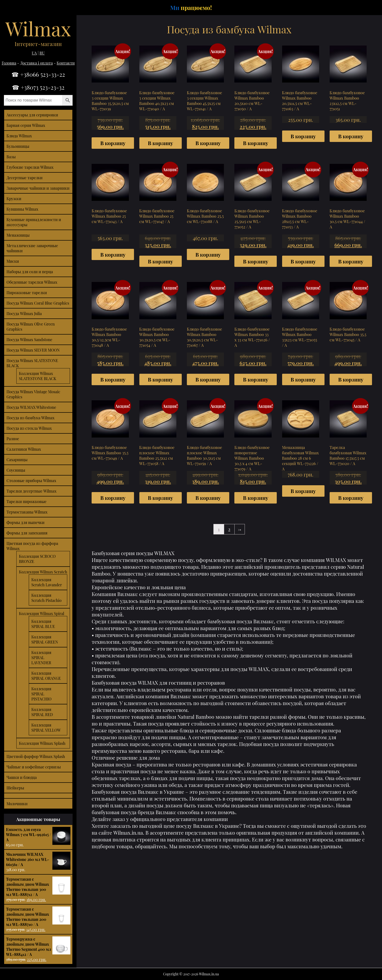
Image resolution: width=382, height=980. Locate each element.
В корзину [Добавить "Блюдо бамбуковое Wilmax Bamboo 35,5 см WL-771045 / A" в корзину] (351, 379)
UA (34, 53)
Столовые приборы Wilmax (31, 481)
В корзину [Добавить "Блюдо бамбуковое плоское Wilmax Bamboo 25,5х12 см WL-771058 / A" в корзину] (160, 498)
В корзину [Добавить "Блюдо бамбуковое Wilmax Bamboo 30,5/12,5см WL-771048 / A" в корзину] (113, 379)
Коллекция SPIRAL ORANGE (46, 676)
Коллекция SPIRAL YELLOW (46, 728)
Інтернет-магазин (38, 44)
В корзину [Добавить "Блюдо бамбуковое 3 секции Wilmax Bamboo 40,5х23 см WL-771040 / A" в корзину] (160, 143)
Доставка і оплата (37, 63)
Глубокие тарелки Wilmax (30, 167)
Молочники (17, 804)
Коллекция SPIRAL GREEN (45, 639)
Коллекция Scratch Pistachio (47, 598)
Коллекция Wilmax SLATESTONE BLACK (38, 376)
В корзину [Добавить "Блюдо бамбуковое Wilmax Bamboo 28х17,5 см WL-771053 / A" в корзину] (303, 261)
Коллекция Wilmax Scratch (43, 572)
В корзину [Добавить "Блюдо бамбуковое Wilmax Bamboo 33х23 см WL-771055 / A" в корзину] (303, 379)
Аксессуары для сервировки (32, 115)
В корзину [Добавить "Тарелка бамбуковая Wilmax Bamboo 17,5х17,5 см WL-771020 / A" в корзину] (351, 498)
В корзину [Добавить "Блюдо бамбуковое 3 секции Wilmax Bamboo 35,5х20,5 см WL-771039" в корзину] (113, 143)
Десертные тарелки (25, 178)
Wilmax (38, 28)
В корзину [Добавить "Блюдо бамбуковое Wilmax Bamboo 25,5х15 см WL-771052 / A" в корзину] (256, 261)
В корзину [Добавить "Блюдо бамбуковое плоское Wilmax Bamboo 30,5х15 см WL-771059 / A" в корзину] (208, 498)
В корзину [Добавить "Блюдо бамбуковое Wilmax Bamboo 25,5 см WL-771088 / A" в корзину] (208, 254)
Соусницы (16, 470)
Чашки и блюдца (22, 777)
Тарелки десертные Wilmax (32, 491)
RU (42, 53)
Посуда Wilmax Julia (24, 313)
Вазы (11, 157)
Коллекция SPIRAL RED (42, 712)
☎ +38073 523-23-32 (38, 87)
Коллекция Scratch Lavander (47, 582)
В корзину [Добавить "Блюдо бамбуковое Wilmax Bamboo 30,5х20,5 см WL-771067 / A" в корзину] (208, 379)
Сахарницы (17, 460)
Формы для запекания (27, 533)
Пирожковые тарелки (27, 293)
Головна (9, 63)
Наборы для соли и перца (30, 272)
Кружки (14, 199)
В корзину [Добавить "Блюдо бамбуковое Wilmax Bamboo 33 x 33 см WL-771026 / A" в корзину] (256, 379)
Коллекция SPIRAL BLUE (43, 624)
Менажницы (18, 235)
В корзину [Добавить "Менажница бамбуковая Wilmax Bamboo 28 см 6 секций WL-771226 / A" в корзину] (303, 491)
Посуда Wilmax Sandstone (29, 340)
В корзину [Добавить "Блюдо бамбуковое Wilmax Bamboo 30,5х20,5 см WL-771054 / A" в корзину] (160, 379)
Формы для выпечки (26, 522)
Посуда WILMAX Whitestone (31, 407)
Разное (13, 439)
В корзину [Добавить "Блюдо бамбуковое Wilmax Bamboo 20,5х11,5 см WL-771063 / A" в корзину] (303, 136)
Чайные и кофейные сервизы (34, 767)
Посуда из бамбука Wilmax (31, 418)
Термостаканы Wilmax (27, 512)
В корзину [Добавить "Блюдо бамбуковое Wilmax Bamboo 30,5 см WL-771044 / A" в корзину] (351, 261)
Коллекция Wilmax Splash (42, 743)
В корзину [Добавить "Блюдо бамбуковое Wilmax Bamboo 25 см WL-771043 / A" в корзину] (113, 254)
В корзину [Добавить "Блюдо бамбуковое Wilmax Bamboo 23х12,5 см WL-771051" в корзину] (351, 136)
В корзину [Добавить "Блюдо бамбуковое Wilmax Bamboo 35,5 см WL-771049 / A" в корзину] (113, 498)
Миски (13, 261)
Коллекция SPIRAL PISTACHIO (42, 694)
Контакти (66, 63)
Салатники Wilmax (24, 449)
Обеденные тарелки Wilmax (32, 282)
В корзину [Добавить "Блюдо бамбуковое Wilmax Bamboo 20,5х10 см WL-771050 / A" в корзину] (256, 143)
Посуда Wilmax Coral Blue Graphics (38, 303)
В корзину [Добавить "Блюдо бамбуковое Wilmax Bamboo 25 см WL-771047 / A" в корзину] (160, 261)
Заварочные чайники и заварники (38, 188)
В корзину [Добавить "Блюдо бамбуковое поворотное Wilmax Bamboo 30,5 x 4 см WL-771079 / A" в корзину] (256, 498)
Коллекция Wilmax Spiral (42, 613)
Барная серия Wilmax (26, 125)
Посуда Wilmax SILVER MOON (33, 350)
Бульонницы (18, 146)
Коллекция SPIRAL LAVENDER (41, 658)
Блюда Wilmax (19, 136)
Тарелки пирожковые (27, 501)
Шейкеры (15, 788)
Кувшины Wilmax (22, 209)
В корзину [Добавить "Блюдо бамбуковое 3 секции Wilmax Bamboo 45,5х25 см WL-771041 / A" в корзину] (208, 143)
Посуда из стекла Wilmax (29, 428)
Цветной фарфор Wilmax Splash (36, 756)
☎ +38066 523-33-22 (38, 74)
